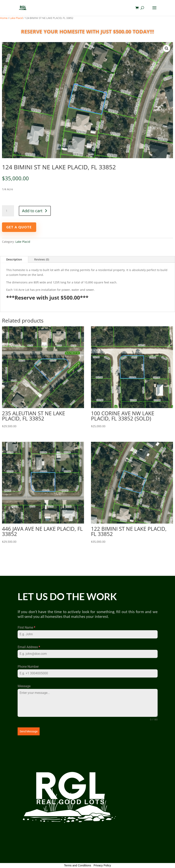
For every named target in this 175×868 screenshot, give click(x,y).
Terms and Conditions (77, 865)
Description (14, 259)
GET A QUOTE (23, 227)
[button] (167, 48)
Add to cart (32, 211)
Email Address (29, 647)
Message (24, 686)
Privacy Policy (102, 865)
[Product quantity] (8, 211)
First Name (26, 628)
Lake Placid (16, 18)
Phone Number (28, 667)
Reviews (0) (42, 259)
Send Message (29, 731)
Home (4, 18)
